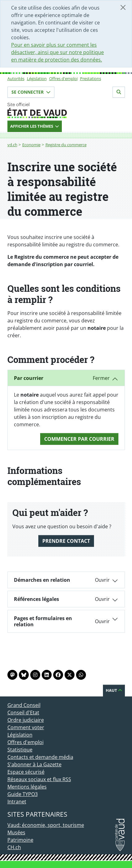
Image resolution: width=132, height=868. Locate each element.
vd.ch (12, 145)
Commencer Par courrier (79, 439)
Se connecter (31, 92)
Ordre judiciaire (26, 720)
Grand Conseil (24, 705)
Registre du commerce (66, 145)
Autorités (16, 79)
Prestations (91, 79)
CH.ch (14, 847)
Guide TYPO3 (23, 794)
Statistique (20, 750)
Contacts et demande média (40, 757)
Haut (114, 690)
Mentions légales (27, 787)
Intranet (17, 802)
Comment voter (26, 727)
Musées (16, 832)
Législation (37, 79)
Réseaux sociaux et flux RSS (39, 779)
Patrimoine (20, 840)
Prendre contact (66, 541)
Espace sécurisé (26, 772)
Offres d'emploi (63, 79)
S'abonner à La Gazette (34, 764)
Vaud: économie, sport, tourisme (46, 825)
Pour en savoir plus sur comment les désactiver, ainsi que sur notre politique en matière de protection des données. (57, 52)
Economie (31, 145)
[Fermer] (123, 7)
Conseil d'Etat (23, 713)
